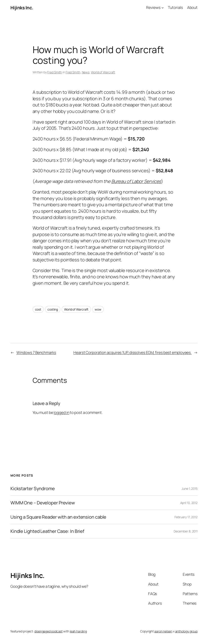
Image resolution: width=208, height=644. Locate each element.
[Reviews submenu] (163, 8)
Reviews (153, 7)
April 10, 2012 (189, 503)
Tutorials (175, 7)
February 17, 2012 (186, 517)
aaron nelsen (163, 631)
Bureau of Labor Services (136, 181)
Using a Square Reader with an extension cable (58, 517)
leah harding (78, 631)
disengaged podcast (48, 631)
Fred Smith (55, 72)
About (192, 7)
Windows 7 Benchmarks (36, 352)
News (86, 72)
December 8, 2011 (186, 531)
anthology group (186, 631)
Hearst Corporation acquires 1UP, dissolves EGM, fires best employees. (132, 352)
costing (53, 309)
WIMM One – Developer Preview (43, 503)
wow (98, 309)
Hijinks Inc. (22, 8)
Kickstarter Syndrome (33, 489)
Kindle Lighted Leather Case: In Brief (47, 531)
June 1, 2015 (190, 489)
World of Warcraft (103, 72)
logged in (61, 412)
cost (38, 309)
